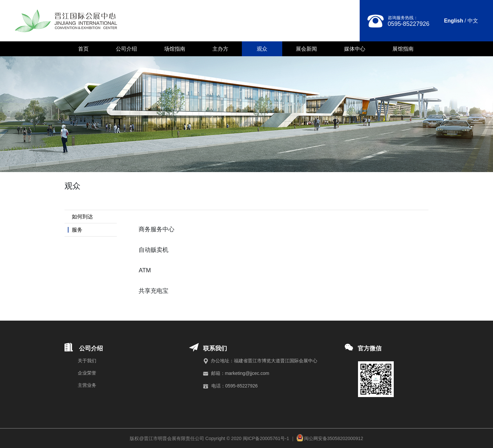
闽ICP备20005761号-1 (266, 438)
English (454, 21)
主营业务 (87, 385)
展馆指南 (403, 49)
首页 (83, 49)
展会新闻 (306, 49)
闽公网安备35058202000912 (334, 438)
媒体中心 (355, 49)
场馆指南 (175, 49)
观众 (262, 49)
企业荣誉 (87, 373)
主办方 (220, 49)
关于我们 (87, 361)
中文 (473, 21)
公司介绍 (126, 49)
